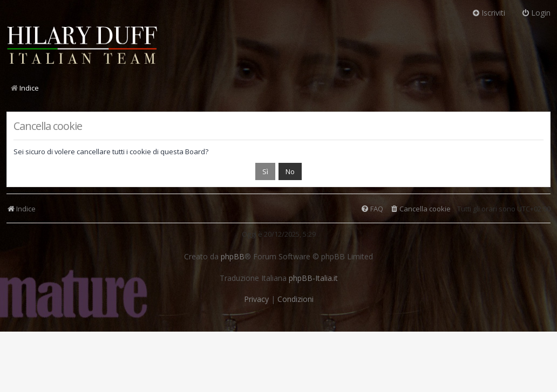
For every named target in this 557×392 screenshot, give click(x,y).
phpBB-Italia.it (313, 278)
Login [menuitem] (536, 13)
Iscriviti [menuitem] (488, 13)
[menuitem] (420, 209)
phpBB (233, 257)
